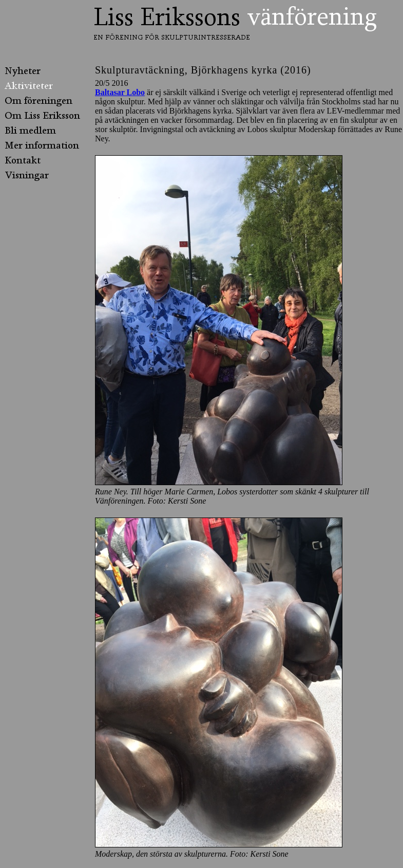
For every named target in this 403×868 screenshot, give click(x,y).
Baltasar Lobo (120, 92)
